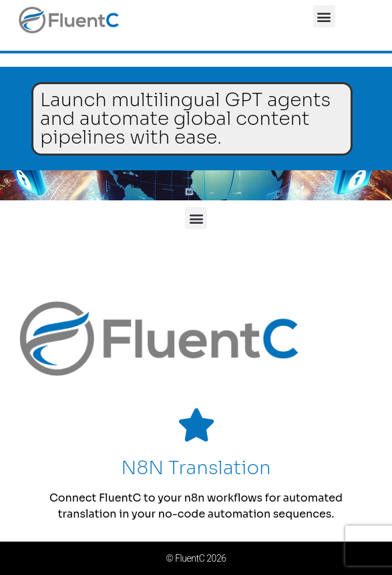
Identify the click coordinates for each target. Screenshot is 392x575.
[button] (324, 16)
